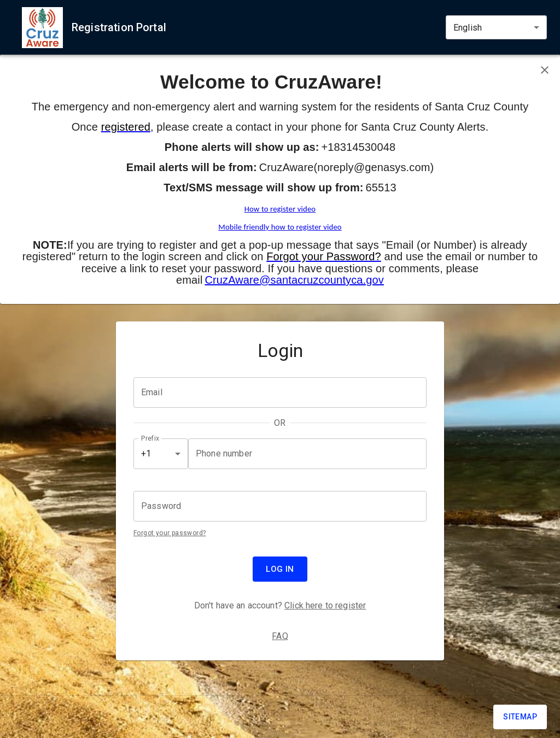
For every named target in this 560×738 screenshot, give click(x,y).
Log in (280, 569)
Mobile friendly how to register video (280, 227)
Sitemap (520, 717)
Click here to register (325, 605)
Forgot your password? (170, 533)
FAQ (280, 636)
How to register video (280, 209)
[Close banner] (545, 70)
